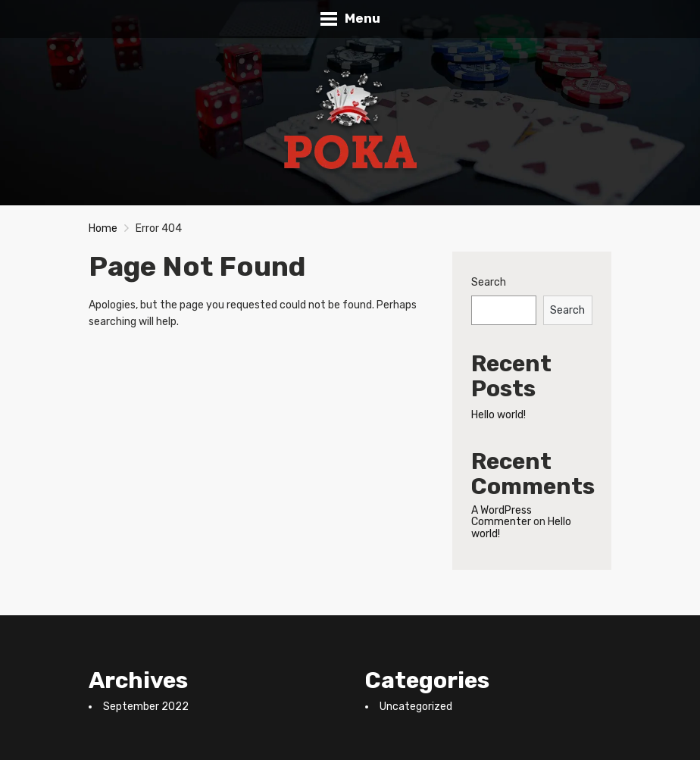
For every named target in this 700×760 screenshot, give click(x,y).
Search (489, 282)
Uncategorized (416, 707)
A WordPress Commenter (502, 516)
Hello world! (498, 415)
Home (103, 228)
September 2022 (146, 707)
